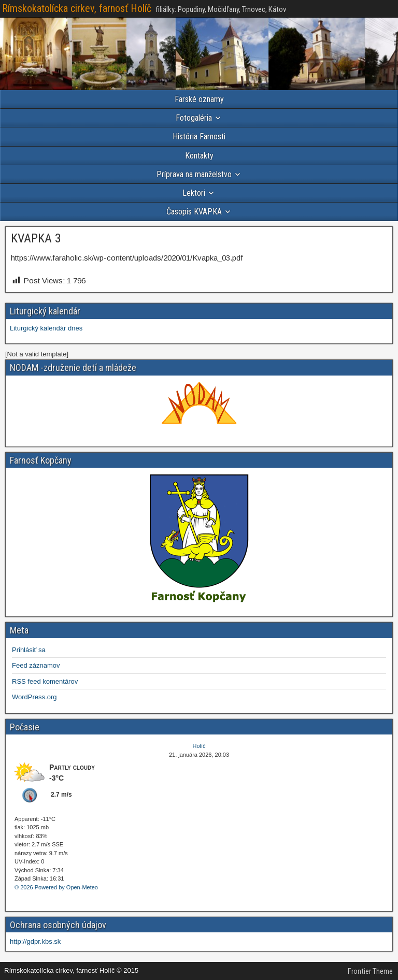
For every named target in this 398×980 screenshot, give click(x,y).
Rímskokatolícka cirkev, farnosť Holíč (77, 8)
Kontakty (199, 156)
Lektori (194, 193)
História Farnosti (199, 136)
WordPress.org (34, 697)
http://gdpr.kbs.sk (35, 941)
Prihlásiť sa (29, 650)
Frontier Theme (370, 971)
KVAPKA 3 (36, 238)
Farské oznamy (199, 99)
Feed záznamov (36, 665)
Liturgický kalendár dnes (46, 328)
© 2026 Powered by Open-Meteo (56, 887)
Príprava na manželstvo (194, 174)
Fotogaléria (194, 118)
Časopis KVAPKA (194, 212)
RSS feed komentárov (45, 681)
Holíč (199, 746)
